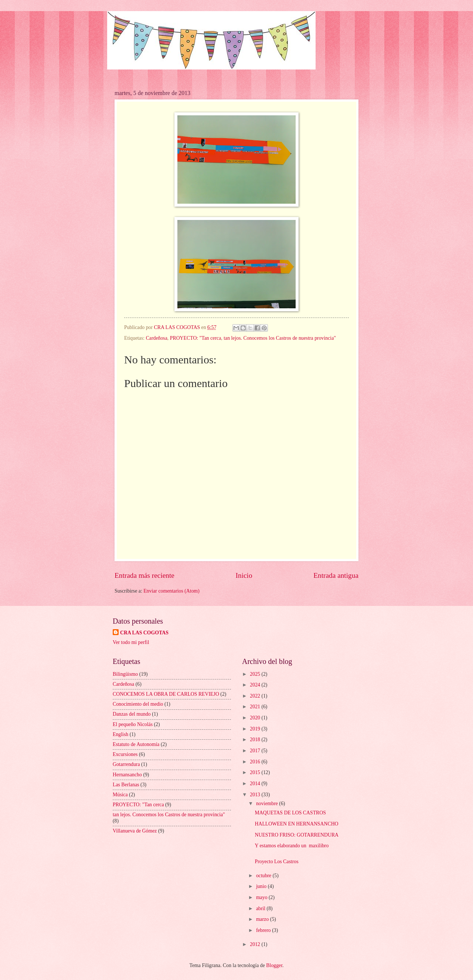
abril (261, 908)
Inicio (244, 575)
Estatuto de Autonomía (136, 744)
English (120, 734)
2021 (256, 707)
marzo (263, 919)
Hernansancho (127, 775)
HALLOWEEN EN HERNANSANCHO (296, 824)
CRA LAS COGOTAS (144, 633)
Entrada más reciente (144, 575)
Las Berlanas (126, 785)
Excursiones (125, 754)
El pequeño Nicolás (133, 724)
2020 (256, 718)
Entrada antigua (336, 575)
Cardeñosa (157, 338)
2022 (256, 696)
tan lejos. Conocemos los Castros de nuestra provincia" (280, 338)
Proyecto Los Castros (276, 862)
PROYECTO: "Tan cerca (196, 338)
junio (262, 886)
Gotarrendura (126, 764)
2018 (256, 740)
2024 (256, 685)
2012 (256, 944)
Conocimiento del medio (138, 704)
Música (120, 795)
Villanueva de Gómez (135, 831)
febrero (264, 930)
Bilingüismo (125, 674)
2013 (256, 795)
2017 (256, 751)
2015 (256, 772)
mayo (262, 897)
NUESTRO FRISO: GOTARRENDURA (297, 835)
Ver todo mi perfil (131, 642)
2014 (256, 784)
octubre (264, 876)
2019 (256, 729)
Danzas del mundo (132, 714)
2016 (256, 762)
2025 (256, 674)
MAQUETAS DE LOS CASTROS (290, 813)
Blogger (274, 965)
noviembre (268, 803)
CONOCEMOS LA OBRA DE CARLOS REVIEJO (166, 694)
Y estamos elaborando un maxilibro (292, 846)
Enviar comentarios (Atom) (171, 591)
